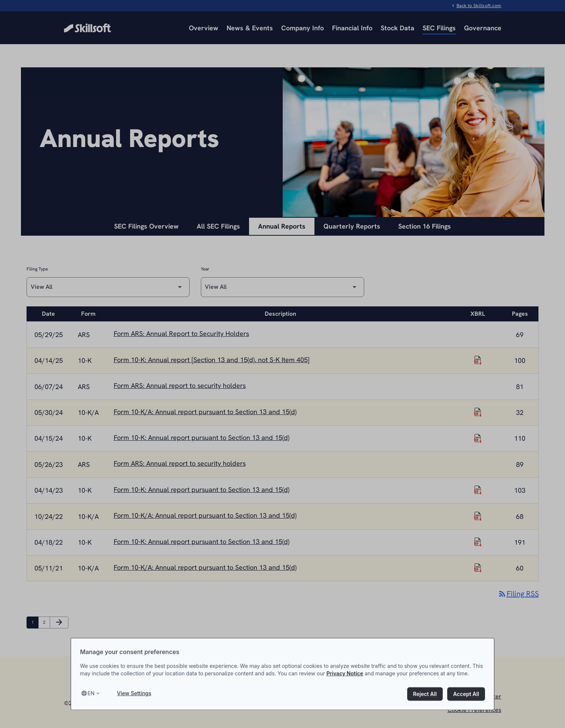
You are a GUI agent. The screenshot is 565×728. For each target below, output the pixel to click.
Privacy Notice (345, 687)
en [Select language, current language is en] (91, 707)
